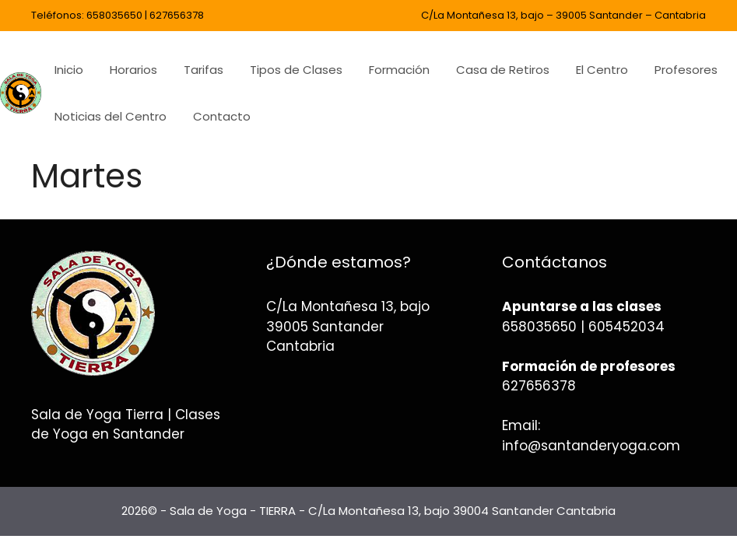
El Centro (602, 70)
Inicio (69, 70)
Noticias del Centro (111, 116)
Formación (399, 70)
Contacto (222, 116)
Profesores (686, 70)
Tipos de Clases (296, 70)
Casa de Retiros (503, 70)
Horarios (133, 70)
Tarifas (204, 70)
